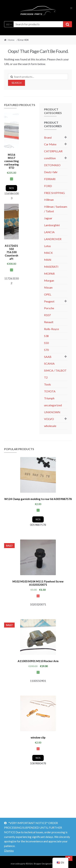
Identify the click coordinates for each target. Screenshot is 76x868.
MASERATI (51, 267)
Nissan (48, 287)
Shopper (37, 864)
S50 (46, 343)
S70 (46, 350)
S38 (46, 336)
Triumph (49, 398)
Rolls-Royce (51, 329)
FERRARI (50, 179)
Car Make (50, 144)
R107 (47, 315)
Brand (48, 137)
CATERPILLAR (53, 151)
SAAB (48, 357)
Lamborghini (52, 225)
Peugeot (49, 301)
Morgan (49, 280)
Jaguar (48, 218)
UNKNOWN (52, 412)
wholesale (50, 426)
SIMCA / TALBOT (55, 370)
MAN (48, 260)
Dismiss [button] (9, 850)
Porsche (49, 308)
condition (50, 158)
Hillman (49, 200)
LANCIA (49, 232)
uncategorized (53, 405)
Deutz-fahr (51, 172)
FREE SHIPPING (54, 193)
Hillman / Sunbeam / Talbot (56, 209)
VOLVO (49, 419)
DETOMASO (52, 165)
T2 (46, 377)
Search (17, 83)
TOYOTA (50, 391)
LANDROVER (53, 239)
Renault (49, 322)
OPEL (48, 294)
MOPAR (49, 274)
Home (11, 40)
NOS (12, 188)
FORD (48, 186)
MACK (48, 253)
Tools (47, 384)
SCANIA (49, 363)
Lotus (47, 246)
